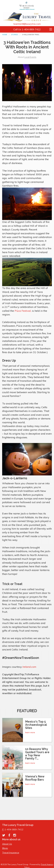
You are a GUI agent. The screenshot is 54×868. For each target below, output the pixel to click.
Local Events (30, 57)
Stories (15, 35)
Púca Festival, (23, 311)
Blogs (5, 848)
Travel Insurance (11, 853)
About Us (7, 844)
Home (5, 35)
